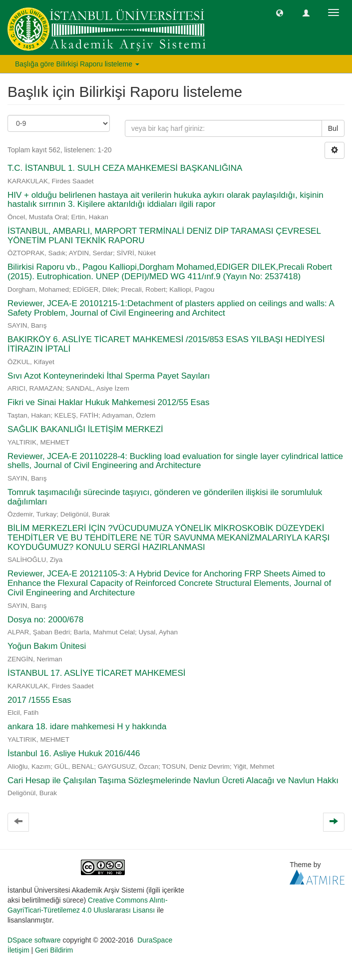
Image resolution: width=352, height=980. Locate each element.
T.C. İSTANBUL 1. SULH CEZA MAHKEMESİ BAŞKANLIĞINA (125, 168)
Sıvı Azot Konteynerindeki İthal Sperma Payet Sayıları (109, 376)
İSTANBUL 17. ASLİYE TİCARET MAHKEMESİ (97, 673)
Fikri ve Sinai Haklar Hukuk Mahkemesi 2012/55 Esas (108, 402)
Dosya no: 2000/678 (45, 620)
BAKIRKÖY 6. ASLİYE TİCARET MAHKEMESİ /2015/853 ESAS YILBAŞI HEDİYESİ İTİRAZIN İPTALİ (166, 344)
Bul (333, 128)
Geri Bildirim (54, 950)
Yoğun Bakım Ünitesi (47, 646)
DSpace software (34, 940)
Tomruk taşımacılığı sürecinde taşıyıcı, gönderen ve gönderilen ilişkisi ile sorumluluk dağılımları (165, 497)
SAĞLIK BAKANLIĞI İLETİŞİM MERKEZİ (85, 429)
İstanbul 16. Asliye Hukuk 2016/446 (74, 753)
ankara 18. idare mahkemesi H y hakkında (87, 727)
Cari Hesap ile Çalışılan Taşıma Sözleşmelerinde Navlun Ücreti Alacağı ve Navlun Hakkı (173, 780)
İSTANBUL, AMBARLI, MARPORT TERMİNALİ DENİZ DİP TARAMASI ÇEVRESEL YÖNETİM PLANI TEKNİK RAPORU (164, 236)
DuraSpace (155, 940)
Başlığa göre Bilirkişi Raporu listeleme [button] (77, 64)
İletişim (18, 950)
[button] (280, 12)
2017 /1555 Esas (39, 700)
